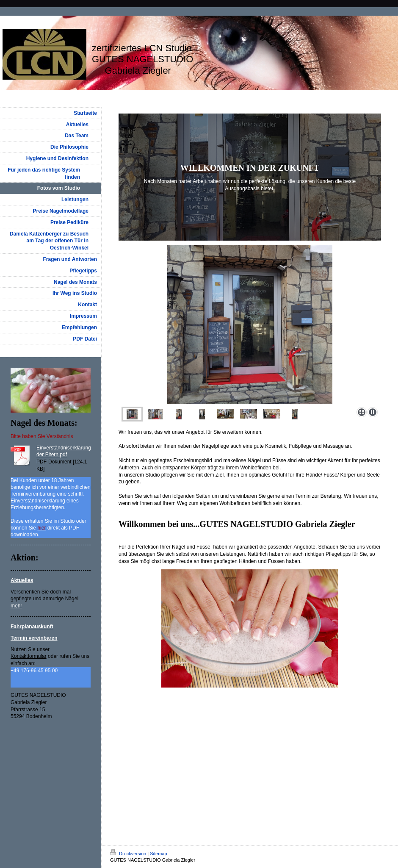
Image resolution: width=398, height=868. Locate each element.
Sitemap (158, 854)
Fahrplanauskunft (32, 627)
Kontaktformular (29, 656)
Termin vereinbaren (34, 638)
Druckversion (129, 854)
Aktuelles (22, 580)
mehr (16, 606)
